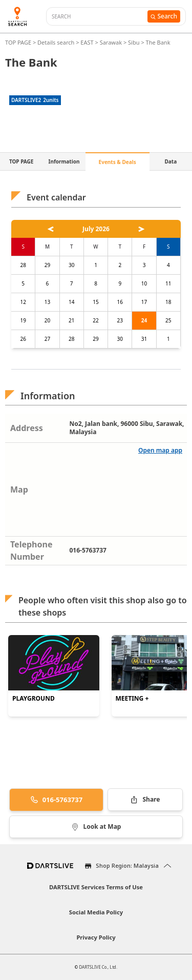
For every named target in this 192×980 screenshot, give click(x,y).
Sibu (134, 42)
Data (171, 161)
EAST (87, 42)
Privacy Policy (96, 937)
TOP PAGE (19, 42)
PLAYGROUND (34, 699)
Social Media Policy (96, 912)
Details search (57, 42)
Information (64, 161)
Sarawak (111, 42)
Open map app (160, 450)
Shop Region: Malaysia (127, 865)
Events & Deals (118, 162)
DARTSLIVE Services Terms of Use (96, 887)
